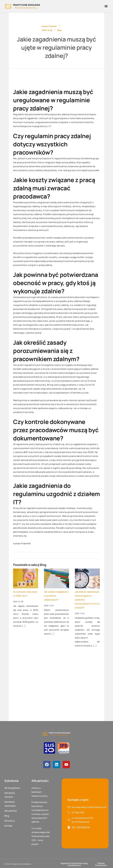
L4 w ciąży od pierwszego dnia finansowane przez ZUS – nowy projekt (41, 836)
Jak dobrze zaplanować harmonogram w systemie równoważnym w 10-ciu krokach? (87, 600)
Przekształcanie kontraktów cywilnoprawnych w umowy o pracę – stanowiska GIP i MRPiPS (41, 812)
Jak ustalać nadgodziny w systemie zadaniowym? (56, 596)
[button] (106, 6)
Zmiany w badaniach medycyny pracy (40, 792)
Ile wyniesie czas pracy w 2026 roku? (25, 594)
